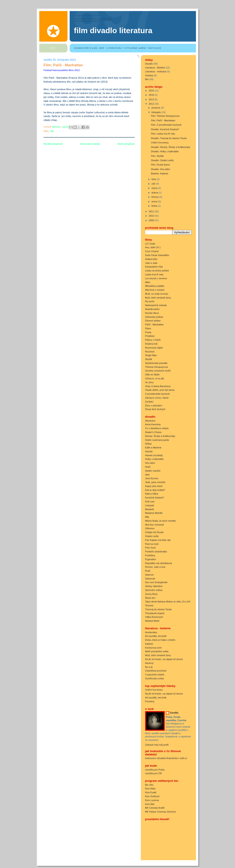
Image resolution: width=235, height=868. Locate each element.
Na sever (150, 301)
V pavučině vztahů (155, 675)
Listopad (150, 505)
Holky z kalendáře (154, 459)
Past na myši (152, 544)
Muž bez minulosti (154, 525)
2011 (152, 211)
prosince (156, 108)
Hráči (148, 467)
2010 (152, 216)
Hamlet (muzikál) (154, 455)
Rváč (148, 571)
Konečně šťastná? (155, 498)
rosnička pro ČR (154, 773)
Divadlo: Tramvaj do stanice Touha (169, 138)
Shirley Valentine (154, 586)
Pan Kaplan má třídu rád (158, 540)
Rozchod (150, 352)
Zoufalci (149, 402)
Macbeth (150, 509)
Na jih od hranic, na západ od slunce (164, 659)
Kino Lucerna (152, 800)
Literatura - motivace (156, 71)
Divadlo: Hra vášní (160, 169)
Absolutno (150, 421)
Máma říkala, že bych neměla (160, 521)
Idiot (147, 475)
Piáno (148, 328)
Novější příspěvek (53, 144)
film (52, 131)
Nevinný (149, 663)
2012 (152, 104)
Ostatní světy (152, 536)
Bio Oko (149, 785)
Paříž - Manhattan (154, 324)
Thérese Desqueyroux (157, 367)
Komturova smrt (153, 648)
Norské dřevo (152, 313)
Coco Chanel (152, 251)
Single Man (151, 355)
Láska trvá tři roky (154, 274)
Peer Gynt (150, 548)
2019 (152, 91)
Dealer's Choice (153, 432)
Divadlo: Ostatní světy (162, 160)
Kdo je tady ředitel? (155, 490)
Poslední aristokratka (156, 552)
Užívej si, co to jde (155, 378)
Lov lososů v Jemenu (156, 278)
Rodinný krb (151, 344)
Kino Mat (150, 804)
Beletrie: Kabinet (159, 174)
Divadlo (149, 64)
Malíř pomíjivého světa (157, 651)
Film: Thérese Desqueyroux (165, 116)
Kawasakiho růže (154, 267)
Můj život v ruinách (155, 290)
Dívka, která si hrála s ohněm (160, 640)
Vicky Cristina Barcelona (158, 386)
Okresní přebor (153, 321)
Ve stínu (149, 382)
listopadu (156, 112)
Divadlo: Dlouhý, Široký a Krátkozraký (170, 147)
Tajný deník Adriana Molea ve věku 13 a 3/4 (168, 602)
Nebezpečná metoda (156, 305)
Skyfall (149, 359)
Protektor (150, 336)
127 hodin (150, 244)
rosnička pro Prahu (155, 770)
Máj (147, 517)
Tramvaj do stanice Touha (159, 609)
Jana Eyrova (152, 478)
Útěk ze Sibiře (152, 375)
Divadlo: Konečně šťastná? (165, 129)
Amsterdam (151, 632)
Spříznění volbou (154, 590)
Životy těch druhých (155, 409)
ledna (155, 206)
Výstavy (149, 75)
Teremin (149, 605)
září (154, 184)
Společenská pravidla (156, 363)
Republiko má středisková (159, 563)
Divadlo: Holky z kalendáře (165, 151)
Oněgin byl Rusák (154, 532)
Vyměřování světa (154, 678)
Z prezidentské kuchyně (158, 394)
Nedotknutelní (152, 309)
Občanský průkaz (154, 317)
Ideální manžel (153, 471)
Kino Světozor (152, 796)
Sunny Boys (151, 594)
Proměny (150, 701)
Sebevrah (150, 579)
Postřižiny (150, 555)
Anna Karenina (153, 424)
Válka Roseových (154, 617)
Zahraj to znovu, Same (157, 398)
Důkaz (149, 444)
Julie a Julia (151, 263)
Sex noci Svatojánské (156, 582)
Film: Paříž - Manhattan (163, 120)
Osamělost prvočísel (156, 671)
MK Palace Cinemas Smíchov (161, 812)
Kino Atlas (150, 789)
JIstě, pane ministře (155, 482)
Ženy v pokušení (154, 406)
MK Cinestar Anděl (155, 808)
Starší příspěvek (126, 144)
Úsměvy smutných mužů (158, 371)
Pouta (148, 332)
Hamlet (149, 451)
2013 (152, 99)
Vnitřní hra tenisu (160, 143)
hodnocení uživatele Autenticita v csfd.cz (166, 758)
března (155, 197)
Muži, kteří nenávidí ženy (158, 298)
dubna (155, 193)
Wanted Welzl (152, 621)
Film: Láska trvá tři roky (163, 134)
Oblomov (150, 528)
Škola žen (150, 598)
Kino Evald (151, 792)
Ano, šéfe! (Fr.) (153, 247)
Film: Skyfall (157, 156)
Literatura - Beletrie (155, 68)
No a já (149, 667)
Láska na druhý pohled (157, 271)
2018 (152, 95)
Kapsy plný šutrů (154, 486)
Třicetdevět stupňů (155, 613)
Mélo (148, 282)
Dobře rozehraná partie (157, 440)
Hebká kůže (151, 259)
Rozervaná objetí (154, 348)
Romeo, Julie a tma (155, 567)
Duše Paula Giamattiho (157, 255)
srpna (155, 188)
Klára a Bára (152, 494)
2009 (152, 220)
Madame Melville (154, 513)
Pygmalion (151, 559)
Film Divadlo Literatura (113, 31)
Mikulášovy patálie (155, 286)
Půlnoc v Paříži (153, 340)
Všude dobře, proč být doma (160, 390)
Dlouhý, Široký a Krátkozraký (160, 436)
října (154, 179)
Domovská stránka (90, 144)
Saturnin (150, 575)
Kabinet (149, 644)
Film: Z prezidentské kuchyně (166, 125)
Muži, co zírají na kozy (157, 294)
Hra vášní (150, 463)
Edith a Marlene (153, 448)
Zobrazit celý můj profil (157, 745)
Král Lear (150, 501)
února (155, 201)
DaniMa (174, 713)
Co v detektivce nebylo (157, 428)
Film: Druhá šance (160, 165)
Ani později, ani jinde (156, 636)
